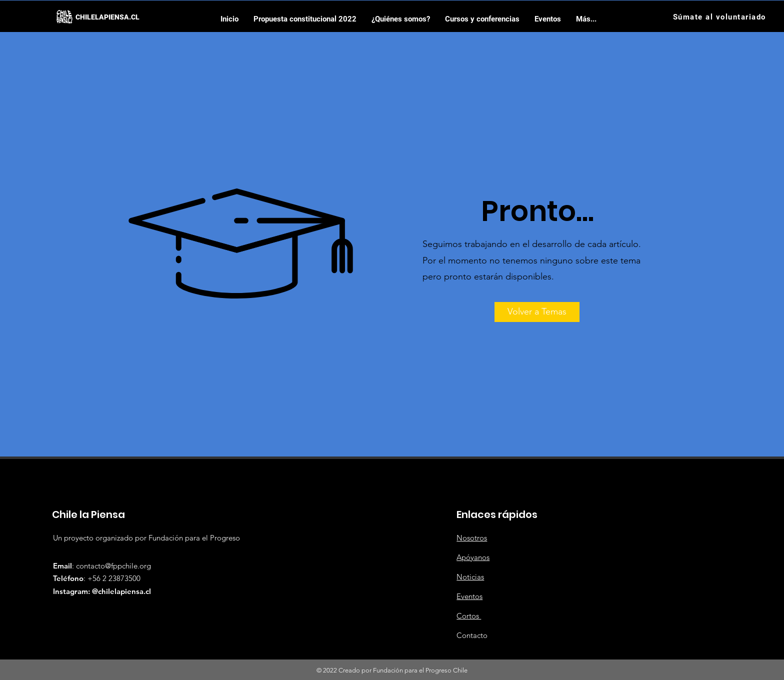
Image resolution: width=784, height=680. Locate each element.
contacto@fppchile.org (113, 566)
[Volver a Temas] (537, 312)
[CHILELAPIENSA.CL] (107, 17)
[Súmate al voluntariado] (720, 17)
